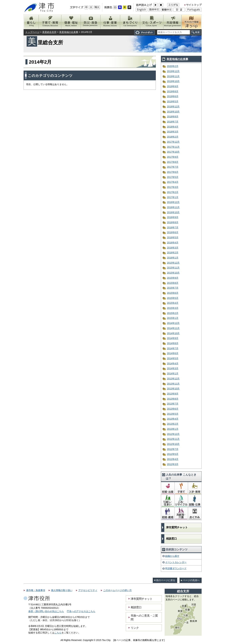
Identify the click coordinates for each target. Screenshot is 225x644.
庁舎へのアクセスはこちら (81, 611)
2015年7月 (173, 288)
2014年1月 (173, 373)
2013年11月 (173, 384)
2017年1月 (173, 197)
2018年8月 (173, 117)
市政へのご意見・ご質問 (144, 617)
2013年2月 (173, 424)
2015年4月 (173, 303)
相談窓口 (171, 539)
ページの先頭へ (191, 580)
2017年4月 (173, 182)
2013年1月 (173, 429)
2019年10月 (173, 81)
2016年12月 (173, 202)
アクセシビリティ (88, 590)
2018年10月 (173, 112)
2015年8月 (173, 283)
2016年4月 (173, 243)
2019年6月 (173, 96)
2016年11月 (173, 207)
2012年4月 (173, 459)
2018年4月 (173, 127)
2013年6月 (173, 409)
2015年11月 (173, 268)
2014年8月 (173, 343)
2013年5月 (173, 414)
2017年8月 (173, 162)
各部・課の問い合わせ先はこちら (46, 611)
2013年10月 (173, 389)
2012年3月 (173, 464)
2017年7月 (173, 167)
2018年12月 (173, 107)
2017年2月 (173, 192)
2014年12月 (173, 323)
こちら (58, 633)
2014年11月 (173, 328)
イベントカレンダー (176, 562)
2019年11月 (173, 76)
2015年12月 (173, 263)
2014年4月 (173, 363)
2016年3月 (173, 248)
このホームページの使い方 (118, 590)
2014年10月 (173, 333)
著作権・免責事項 (36, 590)
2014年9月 (173, 338)
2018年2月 (173, 137)
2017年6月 (173, 172)
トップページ (32, 32)
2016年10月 (173, 212)
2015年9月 (173, 278)
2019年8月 (173, 91)
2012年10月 (173, 444)
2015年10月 (173, 273)
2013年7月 (173, 404)
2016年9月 (173, 217)
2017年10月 (173, 152)
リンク (135, 628)
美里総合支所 (49, 32)
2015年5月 (173, 298)
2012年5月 (173, 454)
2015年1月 (173, 318)
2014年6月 (173, 353)
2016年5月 (173, 237)
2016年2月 (173, 253)
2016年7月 (173, 227)
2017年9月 (173, 157)
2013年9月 (173, 394)
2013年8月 (173, 399)
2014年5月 (173, 358)
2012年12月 (173, 434)
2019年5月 (173, 101)
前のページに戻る (166, 580)
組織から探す (172, 556)
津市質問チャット (177, 527)
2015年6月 (173, 293)
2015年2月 (173, 313)
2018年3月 (173, 132)
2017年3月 (173, 187)
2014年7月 (173, 348)
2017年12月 (173, 142)
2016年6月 (173, 232)
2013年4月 (173, 419)
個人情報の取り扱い (62, 590)
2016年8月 (173, 222)
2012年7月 (173, 449)
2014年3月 (173, 368)
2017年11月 (173, 147)
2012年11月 (173, 439)
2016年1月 (173, 258)
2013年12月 (173, 379)
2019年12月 (173, 71)
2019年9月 (173, 86)
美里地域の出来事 (69, 32)
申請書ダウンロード (176, 568)
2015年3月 (173, 308)
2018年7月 (173, 122)
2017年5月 (173, 177)
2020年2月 (173, 66)
